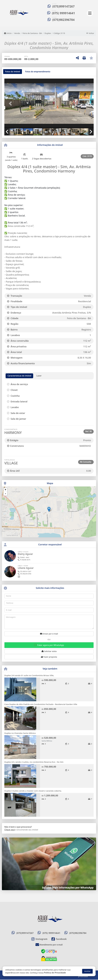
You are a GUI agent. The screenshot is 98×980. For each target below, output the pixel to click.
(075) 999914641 (63, 13)
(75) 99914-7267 (25, 571)
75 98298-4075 (24, 560)
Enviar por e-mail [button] (49, 634)
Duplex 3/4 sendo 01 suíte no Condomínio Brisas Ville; (29, 675)
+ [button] (5, 490)
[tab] (13, 72)
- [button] (5, 494)
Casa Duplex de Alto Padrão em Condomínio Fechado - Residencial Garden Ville (41, 704)
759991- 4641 (24, 557)
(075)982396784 (63, 20)
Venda (17, 33)
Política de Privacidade (55, 973)
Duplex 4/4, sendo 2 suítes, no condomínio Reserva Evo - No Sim (34, 762)
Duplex (48, 33)
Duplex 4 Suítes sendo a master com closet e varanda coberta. (33, 791)
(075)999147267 (63, 6)
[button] (11, 104)
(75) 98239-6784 (25, 574)
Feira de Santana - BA (32, 33)
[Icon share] (39, 939)
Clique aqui (10, 830)
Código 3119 (59, 33)
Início (8, 33)
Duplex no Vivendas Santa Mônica (20, 733)
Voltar (90, 33)
